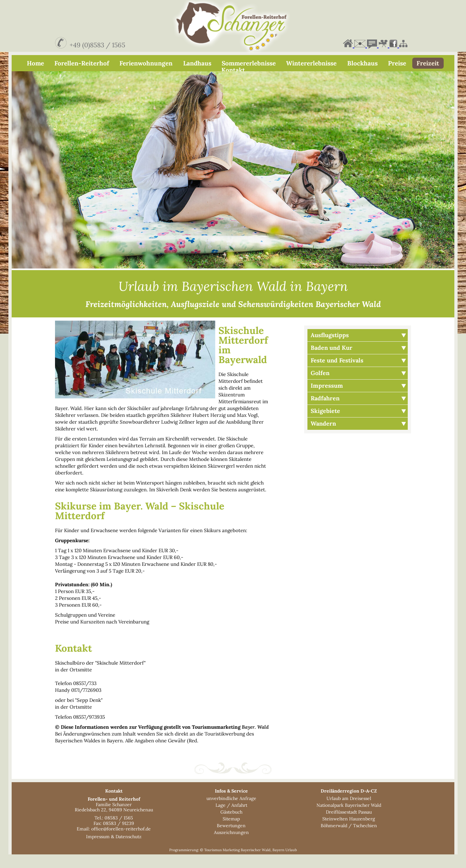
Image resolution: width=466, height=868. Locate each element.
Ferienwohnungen (146, 63)
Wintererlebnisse (311, 63)
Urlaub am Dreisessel (349, 812)
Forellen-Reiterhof (82, 63)
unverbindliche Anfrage (231, 812)
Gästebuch (231, 826)
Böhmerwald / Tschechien (349, 839)
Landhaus (197, 63)
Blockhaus (362, 63)
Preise (397, 63)
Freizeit (428, 63)
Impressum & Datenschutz (114, 850)
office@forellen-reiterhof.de (121, 842)
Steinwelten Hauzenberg (349, 832)
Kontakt (233, 70)
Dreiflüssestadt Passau (349, 826)
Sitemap (231, 832)
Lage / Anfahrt (231, 819)
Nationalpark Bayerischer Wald (349, 819)
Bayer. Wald (255, 741)
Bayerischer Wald (256, 863)
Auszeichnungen (231, 846)
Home (35, 63)
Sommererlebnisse (249, 63)
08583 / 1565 (119, 831)
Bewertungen (231, 839)
